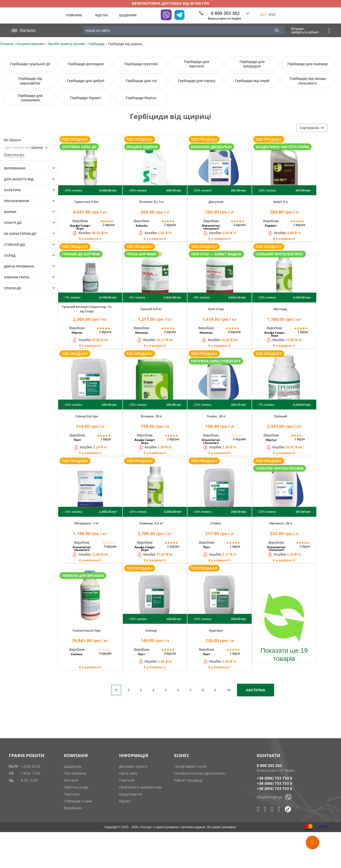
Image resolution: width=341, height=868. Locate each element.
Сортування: (312, 128)
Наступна (256, 690)
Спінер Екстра (87, 416)
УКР (263, 15)
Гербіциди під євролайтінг (30, 81)
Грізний (280, 416)
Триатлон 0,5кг (87, 202)
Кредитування (131, 794)
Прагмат (216, 630)
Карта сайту (128, 773)
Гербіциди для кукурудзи (252, 64)
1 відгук (303, 332)
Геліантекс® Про (87, 630)
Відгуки (125, 801)
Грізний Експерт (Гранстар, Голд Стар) (87, 309)
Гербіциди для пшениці (308, 64)
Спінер (151, 630)
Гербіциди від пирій (252, 81)
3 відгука (240, 225)
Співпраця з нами (78, 801)
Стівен (216, 523)
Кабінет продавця (188, 780)
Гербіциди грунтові (141, 64)
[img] (90, 164)
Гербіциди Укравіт (86, 98)
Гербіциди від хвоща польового (308, 81)
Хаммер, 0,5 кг (151, 523)
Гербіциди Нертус (141, 98)
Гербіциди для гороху (197, 81)
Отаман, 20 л (151, 416)
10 (229, 690)
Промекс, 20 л (281, 523)
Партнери (72, 794)
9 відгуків (234, 332)
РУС (272, 15)
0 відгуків (239, 439)
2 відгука (109, 225)
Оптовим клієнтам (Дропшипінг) (200, 773)
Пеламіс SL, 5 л (151, 202)
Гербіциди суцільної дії (30, 64)
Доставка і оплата (133, 766)
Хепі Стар (216, 309)
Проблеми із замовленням (140, 787)
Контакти (71, 780)
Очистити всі (14, 155)
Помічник (127, 780)
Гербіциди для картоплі (197, 64)
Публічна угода (76, 787)
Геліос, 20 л (216, 416)
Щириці (24, 147)
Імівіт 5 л (280, 202)
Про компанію (75, 773)
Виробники (73, 808)
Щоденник (73, 766)
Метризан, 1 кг (87, 523)
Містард (280, 309)
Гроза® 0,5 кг (151, 309)
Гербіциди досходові (86, 64)
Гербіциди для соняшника (30, 98)
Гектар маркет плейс (191, 766)
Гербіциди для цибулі (86, 81)
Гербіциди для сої (141, 81)
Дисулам (216, 202)
